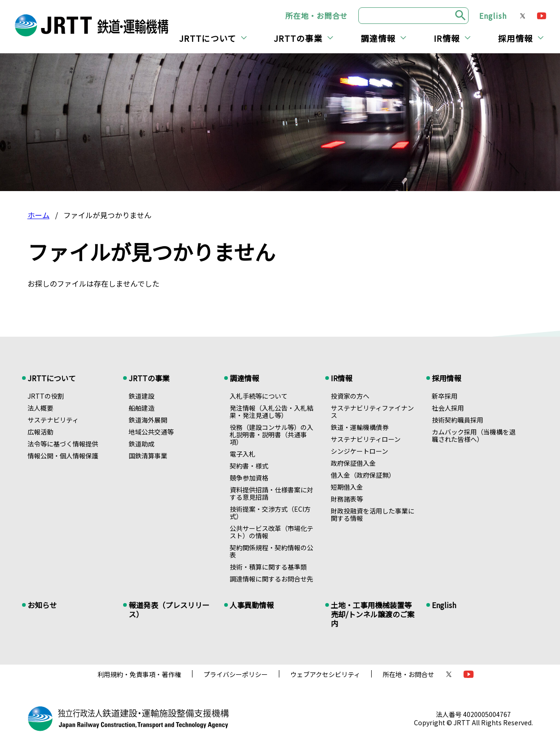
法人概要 (40, 408)
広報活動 (40, 432)
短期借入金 (347, 487)
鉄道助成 (141, 444)
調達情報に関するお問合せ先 (272, 579)
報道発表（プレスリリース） (169, 610)
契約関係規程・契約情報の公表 (272, 551)
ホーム (39, 215)
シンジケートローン (359, 451)
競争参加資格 (249, 478)
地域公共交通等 (151, 432)
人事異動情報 (252, 605)
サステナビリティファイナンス (372, 412)
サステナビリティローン (366, 439)
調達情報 (378, 38)
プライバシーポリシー (236, 674)
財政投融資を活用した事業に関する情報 (373, 514)
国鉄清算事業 (148, 456)
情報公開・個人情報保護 (63, 456)
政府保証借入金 (353, 463)
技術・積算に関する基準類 (268, 567)
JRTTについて (208, 38)
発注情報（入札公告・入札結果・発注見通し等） (272, 412)
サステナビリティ (53, 420)
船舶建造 (141, 408)
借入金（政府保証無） (363, 475)
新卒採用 (445, 396)
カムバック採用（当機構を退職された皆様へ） (474, 435)
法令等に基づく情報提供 (63, 444)
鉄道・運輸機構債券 (360, 427)
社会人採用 (448, 408)
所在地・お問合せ (317, 16)
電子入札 (243, 454)
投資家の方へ (350, 396)
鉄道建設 (141, 396)
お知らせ (42, 605)
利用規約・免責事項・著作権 (139, 674)
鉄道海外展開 (148, 420)
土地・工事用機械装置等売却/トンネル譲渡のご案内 (373, 614)
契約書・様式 (249, 466)
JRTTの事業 (298, 38)
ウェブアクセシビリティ (325, 674)
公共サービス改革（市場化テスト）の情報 (272, 532)
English (493, 16)
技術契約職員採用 (458, 420)
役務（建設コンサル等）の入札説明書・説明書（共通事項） (272, 435)
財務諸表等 (347, 499)
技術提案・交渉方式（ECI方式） (270, 513)
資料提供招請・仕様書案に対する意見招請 (272, 493)
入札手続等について (259, 396)
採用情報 (515, 38)
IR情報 (447, 38)
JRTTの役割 (46, 396)
